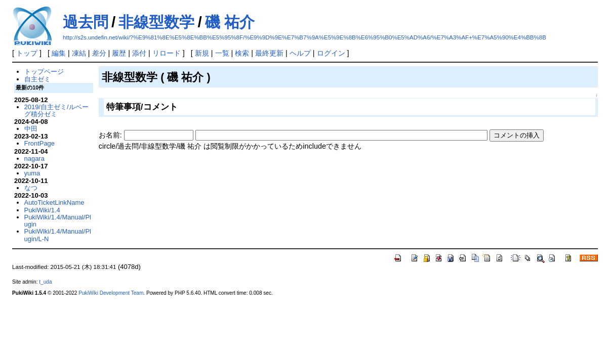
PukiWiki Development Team (111, 293)
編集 (59, 53)
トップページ (44, 72)
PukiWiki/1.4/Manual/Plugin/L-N (58, 235)
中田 (31, 129)
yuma (32, 173)
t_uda (45, 282)
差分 (99, 53)
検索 (242, 53)
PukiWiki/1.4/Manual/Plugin (58, 221)
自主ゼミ (37, 79)
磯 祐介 (230, 22)
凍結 (79, 53)
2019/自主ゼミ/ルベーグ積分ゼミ (56, 110)
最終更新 (269, 53)
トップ (27, 53)
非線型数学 (156, 22)
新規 (202, 53)
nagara (34, 158)
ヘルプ (300, 53)
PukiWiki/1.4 (42, 210)
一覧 (222, 53)
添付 (139, 53)
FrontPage (39, 143)
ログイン (331, 53)
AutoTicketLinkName (54, 202)
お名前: (111, 135)
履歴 (119, 53)
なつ (31, 188)
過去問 (86, 22)
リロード (167, 53)
